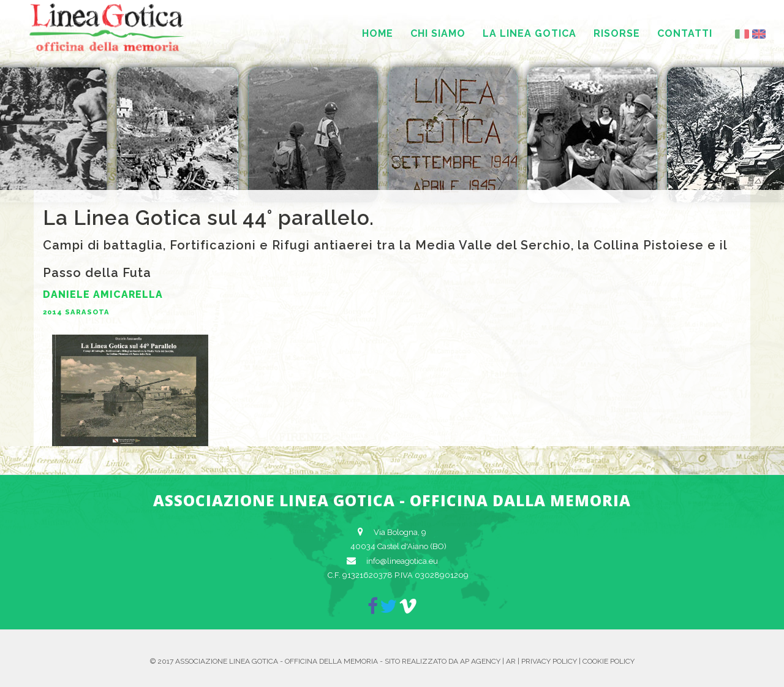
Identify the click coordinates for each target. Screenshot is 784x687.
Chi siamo (438, 33)
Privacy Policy (549, 661)
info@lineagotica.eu (402, 561)
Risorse (617, 33)
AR (511, 661)
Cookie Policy (609, 661)
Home (378, 33)
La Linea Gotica (530, 33)
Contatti (685, 33)
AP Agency (480, 661)
